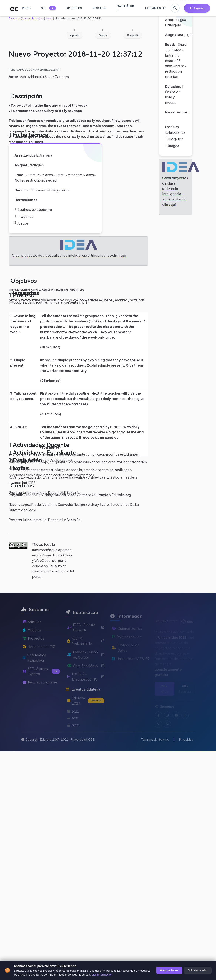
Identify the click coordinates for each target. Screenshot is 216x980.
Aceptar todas (169, 970)
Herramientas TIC (39, 656)
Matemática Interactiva (34, 667)
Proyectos (33, 648)
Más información (102, 975)
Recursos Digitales (40, 692)
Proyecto (15, 18)
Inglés (49, 18)
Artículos (32, 631)
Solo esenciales (198, 970)
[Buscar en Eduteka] (175, 8)
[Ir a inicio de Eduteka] (12, 8)
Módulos (32, 639)
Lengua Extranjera (33, 18)
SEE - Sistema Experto (41, 681)
